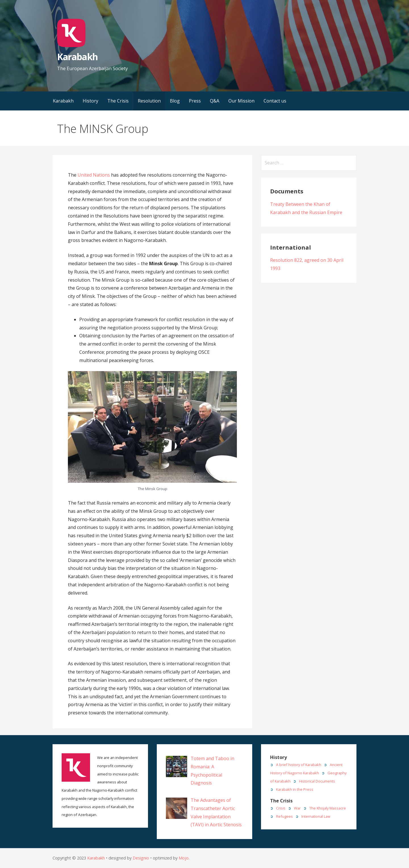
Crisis (281, 808)
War (297, 808)
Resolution (149, 101)
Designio (141, 858)
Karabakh (77, 57)
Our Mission (241, 101)
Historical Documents (317, 781)
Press (195, 101)
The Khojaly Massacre (328, 808)
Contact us (275, 101)
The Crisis (118, 101)
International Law (316, 816)
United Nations (94, 175)
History (90, 101)
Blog (175, 101)
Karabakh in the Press (295, 789)
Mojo (184, 858)
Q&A (215, 101)
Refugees (284, 816)
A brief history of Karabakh (299, 765)
